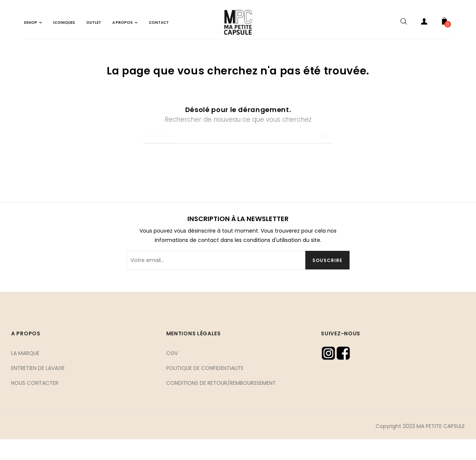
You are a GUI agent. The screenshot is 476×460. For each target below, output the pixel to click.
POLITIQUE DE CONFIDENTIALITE (205, 388)
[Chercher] (238, 156)
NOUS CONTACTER (35, 403)
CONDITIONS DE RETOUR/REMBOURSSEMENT (221, 403)
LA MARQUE (25, 373)
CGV (172, 373)
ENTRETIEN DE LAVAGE (38, 388)
